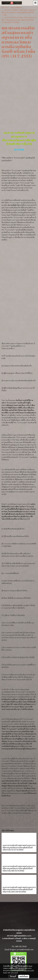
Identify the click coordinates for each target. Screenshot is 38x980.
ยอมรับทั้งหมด (24, 976)
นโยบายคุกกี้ (14, 973)
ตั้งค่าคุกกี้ (13, 976)
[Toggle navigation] (35, 3)
